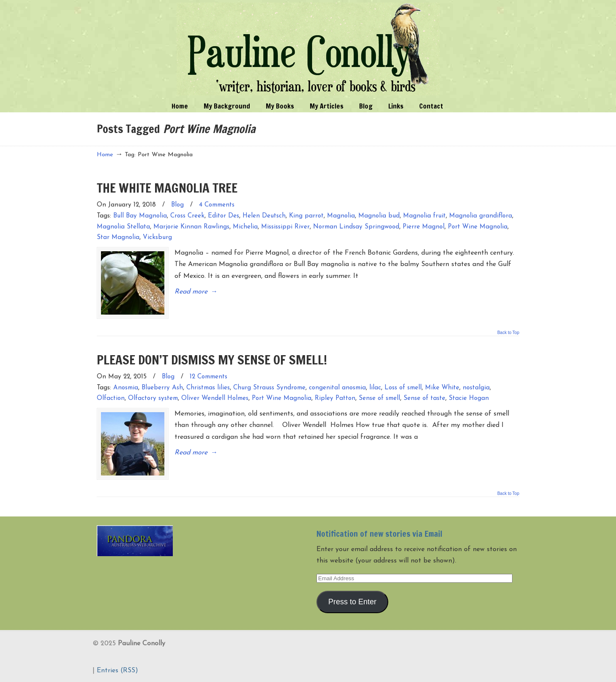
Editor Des (224, 216)
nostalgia (476, 388)
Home (105, 155)
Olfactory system (153, 398)
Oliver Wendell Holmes (215, 398)
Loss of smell (403, 388)
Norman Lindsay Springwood (356, 227)
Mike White (442, 388)
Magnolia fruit (424, 216)
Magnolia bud (379, 216)
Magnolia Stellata (123, 227)
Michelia (245, 227)
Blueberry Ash (162, 388)
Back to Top (508, 333)
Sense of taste (424, 398)
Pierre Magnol (424, 227)
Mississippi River (285, 227)
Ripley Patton (335, 398)
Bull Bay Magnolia (140, 216)
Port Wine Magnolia (478, 227)
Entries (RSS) (117, 671)
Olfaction (111, 398)
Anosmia (126, 388)
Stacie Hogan (469, 398)
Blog (177, 205)
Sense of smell (379, 398)
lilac (375, 388)
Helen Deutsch (264, 216)
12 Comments (209, 377)
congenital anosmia (337, 388)
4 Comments (217, 205)
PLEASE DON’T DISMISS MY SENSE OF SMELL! (212, 360)
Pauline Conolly (308, 49)
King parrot (306, 216)
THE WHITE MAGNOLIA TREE (167, 188)
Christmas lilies (208, 388)
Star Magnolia (118, 238)
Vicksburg (157, 238)
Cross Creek (187, 216)
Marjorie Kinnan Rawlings (191, 227)
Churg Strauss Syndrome (269, 388)
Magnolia (341, 216)
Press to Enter (352, 602)
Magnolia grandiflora (481, 216)
